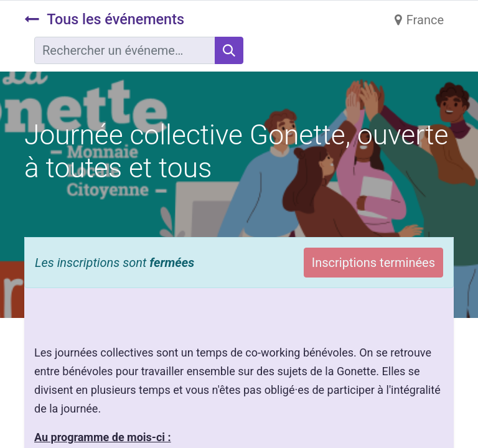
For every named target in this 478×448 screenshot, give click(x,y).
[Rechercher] (229, 50)
